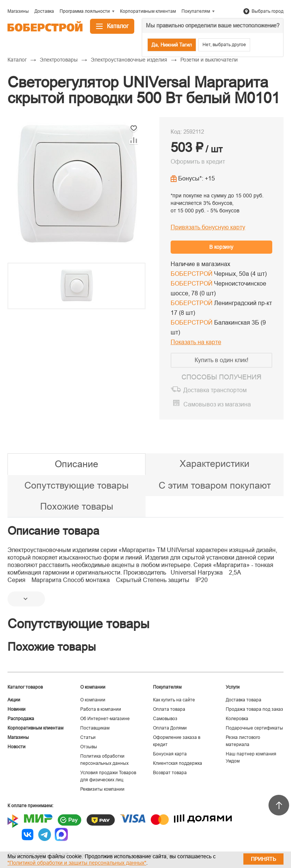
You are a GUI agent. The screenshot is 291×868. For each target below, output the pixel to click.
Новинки (16, 709)
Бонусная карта (170, 754)
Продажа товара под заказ (254, 709)
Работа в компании (101, 709)
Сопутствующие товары (76, 485)
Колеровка (237, 719)
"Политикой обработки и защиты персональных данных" (77, 863)
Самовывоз (165, 719)
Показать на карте (196, 342)
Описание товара (53, 531)
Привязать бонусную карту (208, 227)
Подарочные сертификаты (254, 728)
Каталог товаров (25, 687)
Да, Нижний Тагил (172, 45)
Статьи (88, 737)
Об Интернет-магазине (105, 719)
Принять (263, 859)
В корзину (221, 247)
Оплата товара (169, 709)
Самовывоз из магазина (217, 404)
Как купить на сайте (174, 700)
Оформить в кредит (198, 162)
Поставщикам (95, 728)
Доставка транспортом (215, 390)
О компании (93, 700)
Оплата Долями (170, 728)
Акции (14, 700)
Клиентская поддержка (178, 763)
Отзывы (89, 747)
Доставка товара (244, 700)
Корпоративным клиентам (35, 728)
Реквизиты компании (102, 789)
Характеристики (214, 463)
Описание (76, 464)
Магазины (18, 737)
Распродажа (21, 719)
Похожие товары (77, 506)
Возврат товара (170, 773)
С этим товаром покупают (215, 485)
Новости (16, 747)
